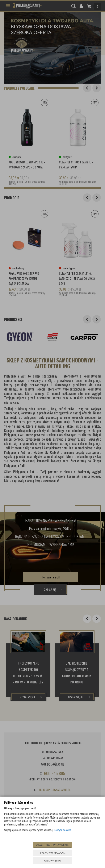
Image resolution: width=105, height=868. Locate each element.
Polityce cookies (63, 830)
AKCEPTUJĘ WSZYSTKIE (52, 845)
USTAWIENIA (52, 861)
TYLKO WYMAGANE (52, 853)
